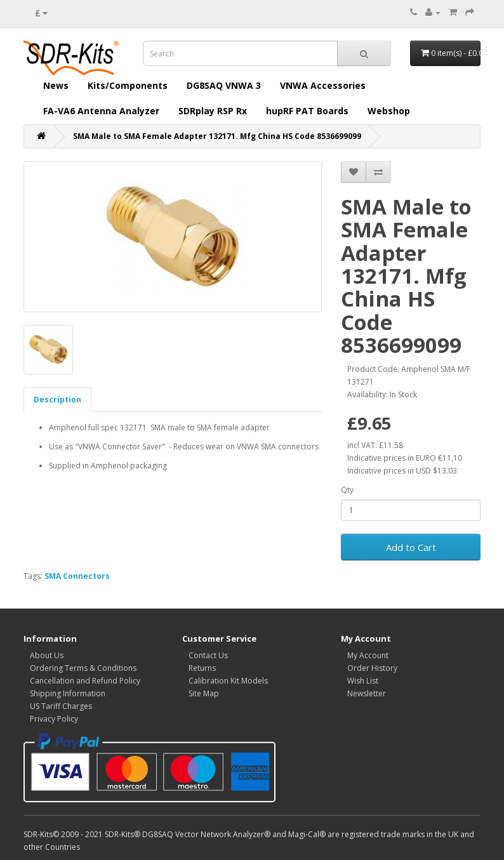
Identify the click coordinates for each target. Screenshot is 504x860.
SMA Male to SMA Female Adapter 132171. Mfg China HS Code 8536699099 (217, 136)
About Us (47, 655)
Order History (372, 668)
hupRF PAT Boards (307, 111)
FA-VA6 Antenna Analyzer (101, 111)
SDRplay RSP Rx (213, 111)
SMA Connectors (77, 576)
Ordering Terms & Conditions (83, 668)
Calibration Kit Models (228, 681)
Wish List (363, 681)
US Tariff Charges (61, 706)
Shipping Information (68, 693)
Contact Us (208, 655)
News (56, 85)
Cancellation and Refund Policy (85, 681)
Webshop (389, 111)
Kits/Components (128, 85)
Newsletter (367, 693)
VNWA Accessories (323, 85)
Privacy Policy (54, 719)
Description (57, 400)
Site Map (204, 693)
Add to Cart (411, 547)
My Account (368, 655)
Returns (202, 668)
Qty (347, 490)
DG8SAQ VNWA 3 (224, 85)
